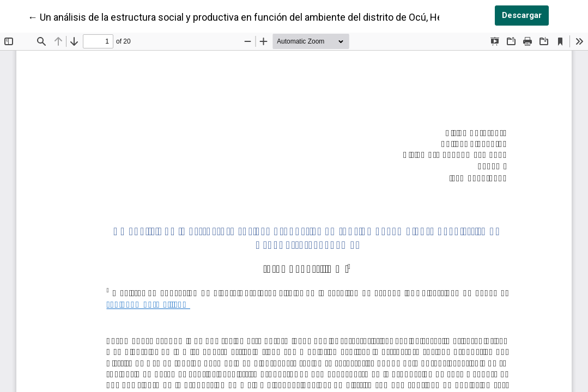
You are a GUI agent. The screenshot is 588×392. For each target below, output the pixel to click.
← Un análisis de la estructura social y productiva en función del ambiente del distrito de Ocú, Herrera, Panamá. (266, 16)
